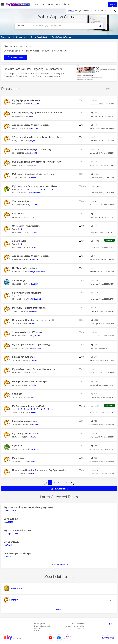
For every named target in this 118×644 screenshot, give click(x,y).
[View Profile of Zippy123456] (12, 534)
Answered (110, 240)
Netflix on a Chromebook (25, 268)
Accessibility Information (75, 626)
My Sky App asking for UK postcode (30, 345)
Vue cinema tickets (22, 201)
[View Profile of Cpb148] (33, 165)
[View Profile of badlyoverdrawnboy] (37, 272)
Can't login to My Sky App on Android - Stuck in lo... (38, 113)
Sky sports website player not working (32, 149)
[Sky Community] (18, 4)
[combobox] (64, 26)
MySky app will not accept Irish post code (33, 174)
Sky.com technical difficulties (27, 332)
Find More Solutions (59, 564)
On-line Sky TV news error (25, 226)
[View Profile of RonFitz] (34, 437)
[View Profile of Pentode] (34, 232)
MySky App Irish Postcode (25, 433)
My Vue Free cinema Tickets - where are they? (35, 369)
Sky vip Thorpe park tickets (17, 530)
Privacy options (40, 624)
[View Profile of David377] (34, 153)
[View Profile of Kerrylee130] (35, 449)
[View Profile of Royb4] (33, 141)
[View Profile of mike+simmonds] (35, 193)
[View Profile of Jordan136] (34, 205)
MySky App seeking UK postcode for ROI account (37, 162)
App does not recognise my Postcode (31, 125)
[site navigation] (3, 4)
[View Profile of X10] (32, 116)
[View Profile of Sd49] (32, 397)
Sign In (113, 4)
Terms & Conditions (77, 624)
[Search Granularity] (23, 26)
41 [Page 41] (67, 483)
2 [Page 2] (54, 483)
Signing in (17, 394)
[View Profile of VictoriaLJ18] (35, 104)
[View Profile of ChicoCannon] (36, 348)
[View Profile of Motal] (9, 545)
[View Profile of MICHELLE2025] (36, 299)
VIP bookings (19, 280)
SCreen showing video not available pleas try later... (38, 137)
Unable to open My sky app (17, 553)
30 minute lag (19, 241)
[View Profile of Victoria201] (34, 129)
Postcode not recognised (25, 421)
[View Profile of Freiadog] (33, 311)
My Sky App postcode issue (26, 100)
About (66, 4)
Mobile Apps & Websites (59, 17)
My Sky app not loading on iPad (28, 406)
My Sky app (18, 458)
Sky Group (38, 631)
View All (59, 610)
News (50, 4)
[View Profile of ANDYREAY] (34, 217)
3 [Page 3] (58, 483)
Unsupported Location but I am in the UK (33, 320)
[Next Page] (73, 483)
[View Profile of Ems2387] (34, 284)
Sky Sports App (12, 542)
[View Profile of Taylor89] (34, 360)
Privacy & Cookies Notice (43, 626)
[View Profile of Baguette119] (35, 336)
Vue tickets (18, 214)
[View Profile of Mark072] (34, 462)
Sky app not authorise (23, 357)
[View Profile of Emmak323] (34, 260)
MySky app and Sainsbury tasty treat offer (34, 186)
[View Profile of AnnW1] (33, 178)
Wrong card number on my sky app (30, 381)
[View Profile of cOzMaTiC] (33, 474)
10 (48, 189)
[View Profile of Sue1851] (33, 412)
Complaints (38, 628)
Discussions (39, 4)
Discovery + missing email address (29, 308)
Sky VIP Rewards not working (27, 293)
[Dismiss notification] (115, 11)
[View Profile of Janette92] (35, 425)
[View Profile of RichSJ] (33, 385)
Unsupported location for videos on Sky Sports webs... (40, 470)
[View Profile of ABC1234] (34, 247)
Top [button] (113, 624)
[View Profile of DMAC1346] (11, 510)
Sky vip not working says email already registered (28, 507)
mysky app (18, 446)
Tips (58, 4)
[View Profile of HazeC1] (34, 373)
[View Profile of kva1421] (10, 557)
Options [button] (108, 88)
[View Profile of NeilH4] (32, 324)
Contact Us (80, 628)
